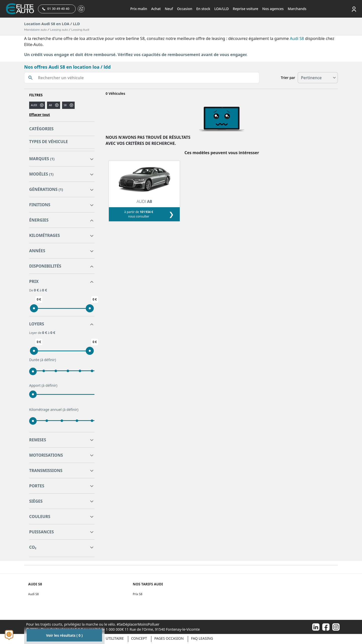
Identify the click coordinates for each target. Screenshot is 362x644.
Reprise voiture (245, 9)
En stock (203, 9)
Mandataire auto (35, 30)
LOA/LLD (221, 9)
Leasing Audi (80, 30)
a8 (50, 105)
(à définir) (48, 360)
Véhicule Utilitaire (106, 638)
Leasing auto (59, 30)
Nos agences (273, 9)
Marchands (297, 9)
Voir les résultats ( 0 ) (64, 635)
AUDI (34, 105)
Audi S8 (297, 38)
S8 (65, 105)
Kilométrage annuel (54, 410)
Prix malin (139, 9)
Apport (43, 385)
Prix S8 (138, 594)
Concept (139, 638)
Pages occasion (169, 638)
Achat (156, 9)
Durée (43, 360)
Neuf (169, 9)
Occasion (185, 9)
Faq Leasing (202, 638)
